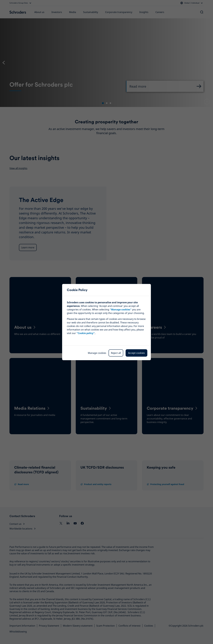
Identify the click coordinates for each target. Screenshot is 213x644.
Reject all (116, 353)
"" (121, 310)
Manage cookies (97, 353)
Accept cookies (136, 353)
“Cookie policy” (86, 333)
